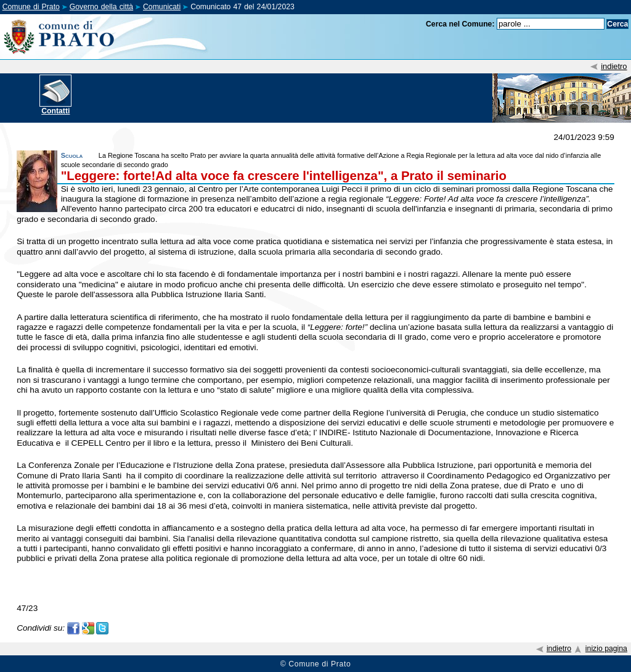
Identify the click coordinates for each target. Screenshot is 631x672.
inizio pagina (606, 649)
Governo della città (101, 7)
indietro (614, 66)
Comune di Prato (31, 7)
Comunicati (162, 7)
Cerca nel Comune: (460, 24)
